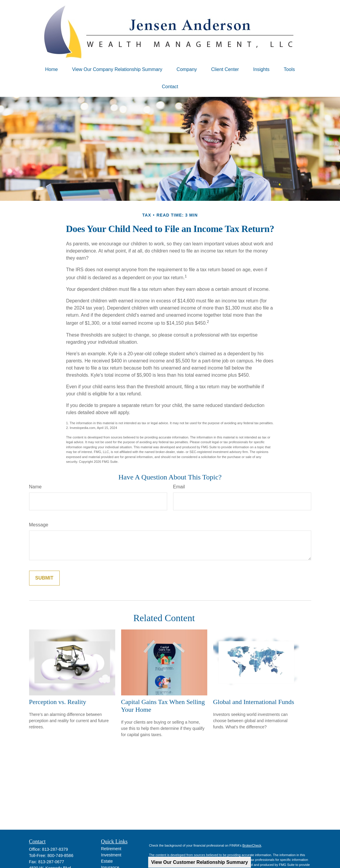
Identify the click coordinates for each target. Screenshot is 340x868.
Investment (111, 855)
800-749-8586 (60, 856)
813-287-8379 (55, 849)
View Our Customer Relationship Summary (200, 862)
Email (179, 487)
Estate (107, 861)
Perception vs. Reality (58, 702)
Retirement (111, 849)
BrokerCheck (252, 845)
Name (35, 487)
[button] (52, 70)
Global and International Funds (254, 702)
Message (39, 525)
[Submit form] (44, 578)
